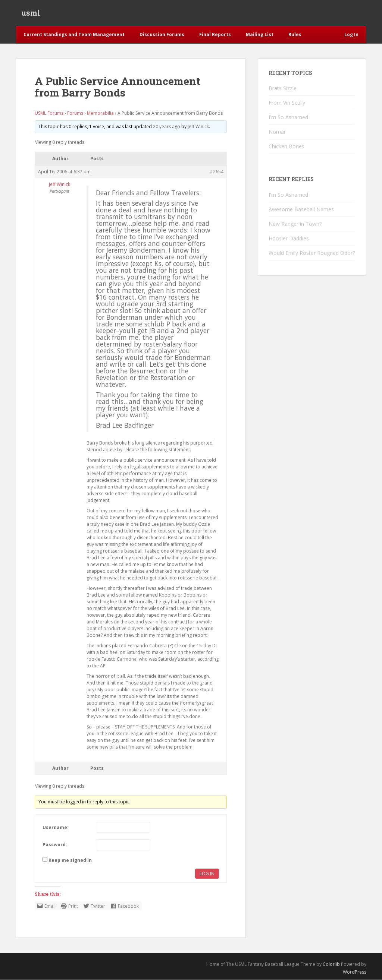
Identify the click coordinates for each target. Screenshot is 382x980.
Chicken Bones (286, 147)
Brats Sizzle (283, 89)
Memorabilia (100, 113)
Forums (75, 113)
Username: (56, 828)
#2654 (217, 172)
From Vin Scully (287, 103)
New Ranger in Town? (295, 224)
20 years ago (167, 127)
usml (31, 13)
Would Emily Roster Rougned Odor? (312, 253)
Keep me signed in (70, 861)
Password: (55, 845)
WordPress (355, 972)
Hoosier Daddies (289, 239)
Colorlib (331, 965)
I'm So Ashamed (288, 118)
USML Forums (49, 113)
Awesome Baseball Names (301, 210)
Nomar (277, 132)
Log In (207, 874)
